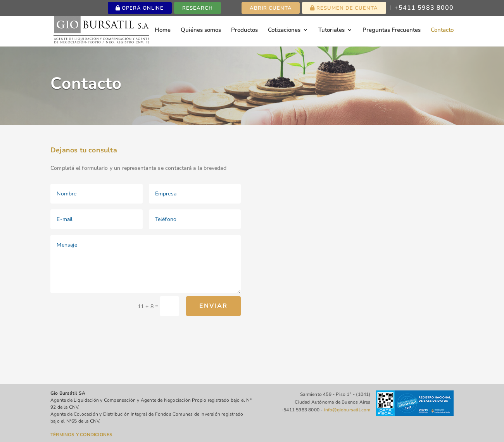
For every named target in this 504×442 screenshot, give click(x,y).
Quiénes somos (201, 30)
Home (163, 30)
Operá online (140, 8)
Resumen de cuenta (344, 8)
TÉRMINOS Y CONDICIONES (81, 435)
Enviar (213, 306)
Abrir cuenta (271, 8)
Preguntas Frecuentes (392, 30)
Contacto (442, 30)
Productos (244, 30)
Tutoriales (331, 30)
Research (198, 8)
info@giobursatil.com (347, 410)
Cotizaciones (284, 30)
